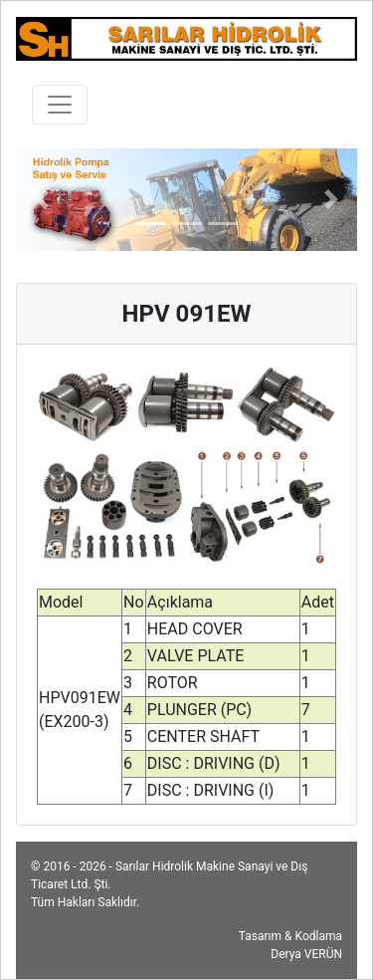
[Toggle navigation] (60, 105)
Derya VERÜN (306, 954)
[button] (41, 200)
